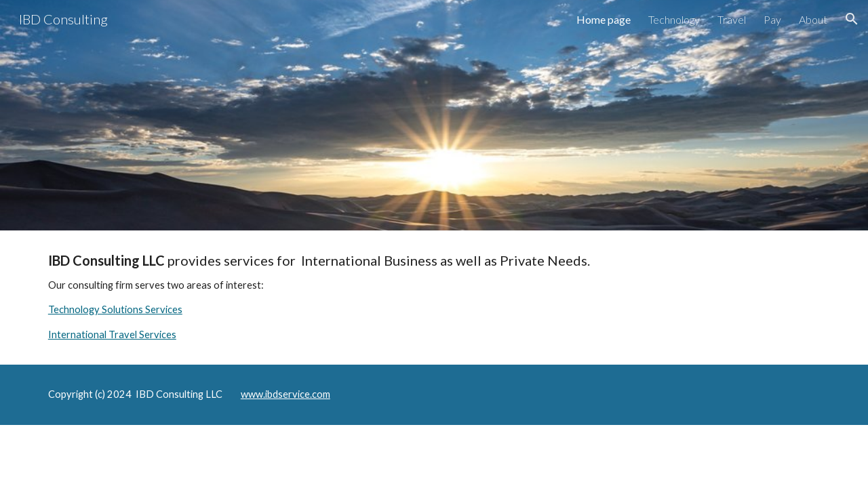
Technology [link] (674, 19)
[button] (852, 19)
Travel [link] (732, 19)
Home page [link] (604, 19)
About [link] (813, 19)
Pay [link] (772, 19)
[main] (434, 298)
